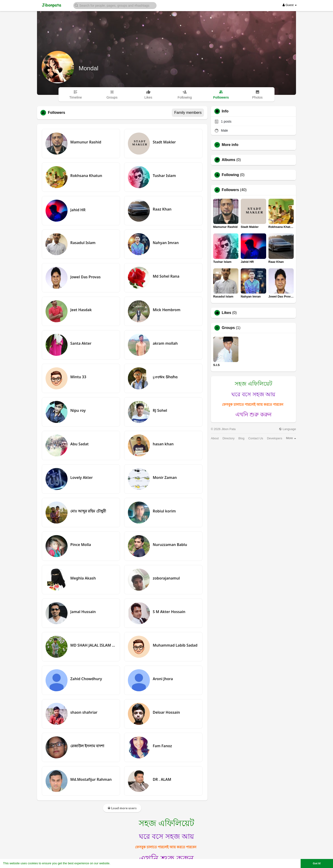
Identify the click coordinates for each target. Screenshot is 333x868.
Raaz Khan (162, 209)
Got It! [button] (317, 863)
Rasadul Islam (83, 243)
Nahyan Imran (166, 243)
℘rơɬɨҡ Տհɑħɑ (165, 377)
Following (230, 175)
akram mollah (165, 343)
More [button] (291, 438)
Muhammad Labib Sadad (175, 645)
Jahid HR (78, 210)
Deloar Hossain (166, 712)
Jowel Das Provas (85, 277)
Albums (229, 160)
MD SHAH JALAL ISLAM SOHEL (93, 645)
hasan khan (163, 444)
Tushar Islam (164, 176)
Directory (228, 438)
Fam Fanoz (162, 746)
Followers (230, 190)
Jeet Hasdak (81, 310)
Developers (274, 438)
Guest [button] (290, 5)
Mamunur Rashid (86, 142)
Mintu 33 (78, 377)
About (215, 438)
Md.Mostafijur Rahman (91, 779)
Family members (188, 113)
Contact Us (256, 438)
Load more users (122, 808)
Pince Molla (81, 545)
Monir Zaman (165, 477)
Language (287, 429)
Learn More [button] (119, 863)
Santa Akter (81, 343)
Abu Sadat (79, 444)
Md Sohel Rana (166, 276)
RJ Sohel (160, 410)
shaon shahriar (84, 712)
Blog (241, 438)
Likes (227, 313)
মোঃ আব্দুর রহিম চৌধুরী (88, 511)
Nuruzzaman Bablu (170, 545)
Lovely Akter (82, 477)
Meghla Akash (83, 578)
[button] (115, 5)
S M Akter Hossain (169, 612)
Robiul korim (164, 511)
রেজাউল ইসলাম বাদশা (87, 746)
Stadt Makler (164, 142)
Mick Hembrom (166, 310)
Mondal (88, 68)
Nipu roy (78, 410)
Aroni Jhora (163, 679)
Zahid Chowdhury (86, 679)
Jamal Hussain (83, 612)
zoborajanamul (166, 578)
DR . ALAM (162, 779)
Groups (228, 328)
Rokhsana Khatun (86, 176)
